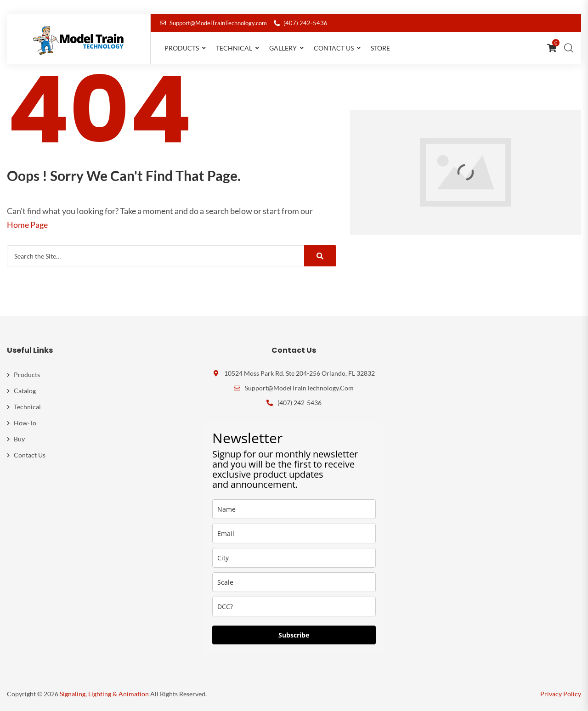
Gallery (283, 48)
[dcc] (294, 607)
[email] (294, 533)
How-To (25, 423)
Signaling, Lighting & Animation (104, 694)
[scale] (294, 582)
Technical (234, 48)
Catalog (25, 391)
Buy (19, 439)
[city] (294, 558)
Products (182, 48)
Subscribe (294, 635)
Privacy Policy (561, 694)
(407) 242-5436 (301, 23)
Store (380, 48)
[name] (294, 509)
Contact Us (334, 48)
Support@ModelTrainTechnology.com (213, 23)
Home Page (27, 225)
